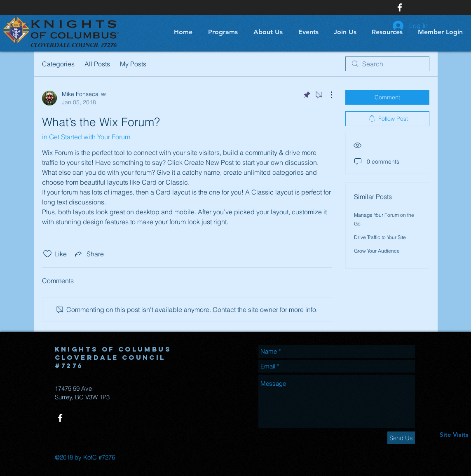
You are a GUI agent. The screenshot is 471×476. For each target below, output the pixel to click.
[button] (221, 32)
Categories (58, 64)
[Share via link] (89, 254)
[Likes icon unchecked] (47, 254)
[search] (387, 64)
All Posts (97, 64)
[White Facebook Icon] (400, 7)
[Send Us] (401, 438)
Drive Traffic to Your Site (380, 237)
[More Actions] (327, 95)
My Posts (133, 64)
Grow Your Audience (377, 251)
